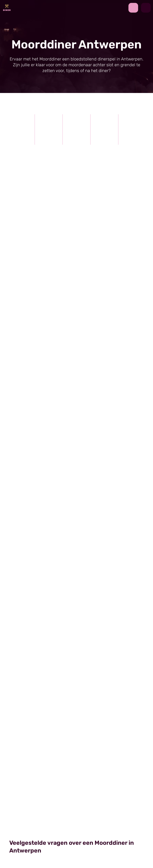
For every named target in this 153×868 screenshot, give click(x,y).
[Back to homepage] (7, 8)
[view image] (77, 397)
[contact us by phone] (135, 8)
